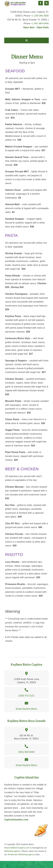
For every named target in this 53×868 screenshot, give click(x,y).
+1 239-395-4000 (40, 16)
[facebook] (41, 3)
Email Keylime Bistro (27, 709)
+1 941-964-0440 (40, 23)
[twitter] (46, 3)
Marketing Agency (12, 851)
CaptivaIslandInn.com (16, 820)
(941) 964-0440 (26, 752)
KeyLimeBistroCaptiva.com (17, 848)
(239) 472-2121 (26, 696)
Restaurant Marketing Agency (21, 854)
